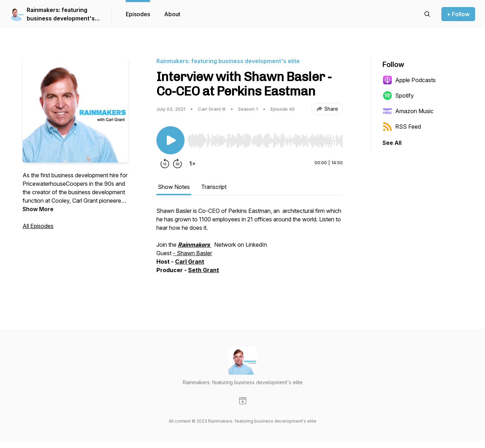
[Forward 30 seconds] (178, 164)
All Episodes (38, 226)
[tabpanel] (250, 248)
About (172, 14)
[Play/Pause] (170, 140)
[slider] (265, 141)
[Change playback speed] (192, 164)
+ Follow (458, 14)
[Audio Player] (265, 139)
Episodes (138, 14)
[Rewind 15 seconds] (165, 164)
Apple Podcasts (409, 80)
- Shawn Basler (192, 253)
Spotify (398, 96)
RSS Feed (402, 127)
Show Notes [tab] (174, 187)
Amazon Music (408, 111)
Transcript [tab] (214, 187)
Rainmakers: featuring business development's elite (61, 14)
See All (392, 143)
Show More (38, 209)
